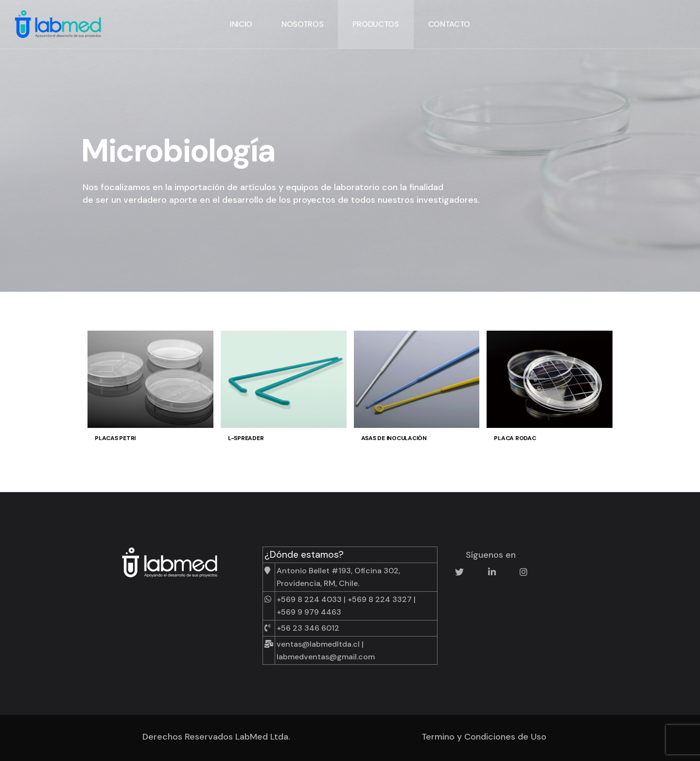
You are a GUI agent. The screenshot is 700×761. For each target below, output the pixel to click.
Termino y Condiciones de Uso (484, 737)
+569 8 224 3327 (380, 599)
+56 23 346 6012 (308, 628)
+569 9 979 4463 (309, 612)
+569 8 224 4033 (309, 599)
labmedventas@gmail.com (326, 657)
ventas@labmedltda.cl (318, 644)
